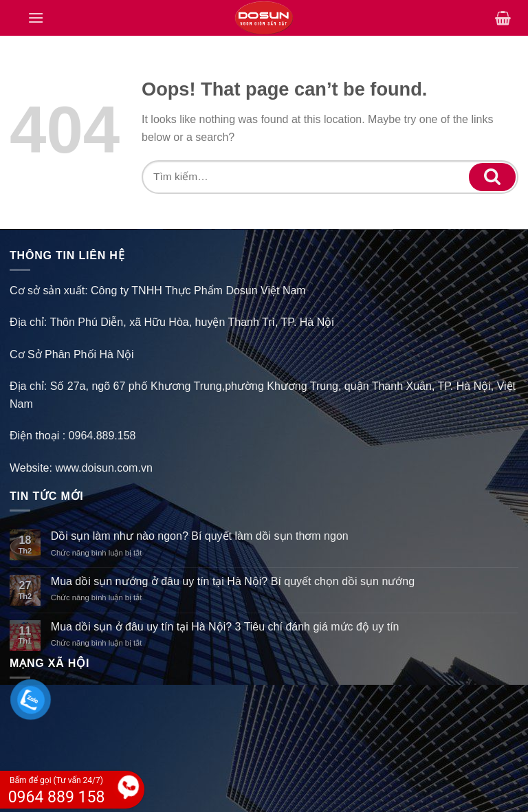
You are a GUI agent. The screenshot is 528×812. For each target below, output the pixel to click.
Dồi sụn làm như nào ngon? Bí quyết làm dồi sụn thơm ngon (200, 536)
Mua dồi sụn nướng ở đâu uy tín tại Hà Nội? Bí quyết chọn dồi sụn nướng (233, 581)
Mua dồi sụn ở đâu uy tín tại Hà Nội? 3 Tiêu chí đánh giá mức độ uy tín (225, 627)
